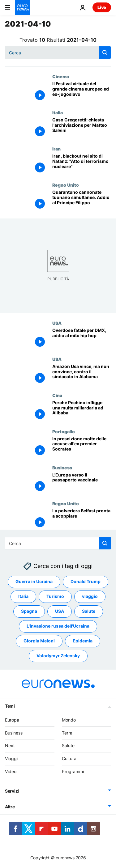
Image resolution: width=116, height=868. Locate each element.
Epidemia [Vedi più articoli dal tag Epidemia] (83, 641)
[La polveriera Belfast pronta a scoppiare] (82, 519)
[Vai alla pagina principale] (22, 7)
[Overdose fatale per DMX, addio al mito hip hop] (82, 339)
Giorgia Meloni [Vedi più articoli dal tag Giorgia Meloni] (39, 641)
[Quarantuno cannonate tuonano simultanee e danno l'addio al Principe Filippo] (82, 200)
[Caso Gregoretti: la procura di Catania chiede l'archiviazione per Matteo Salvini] (82, 128)
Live (102, 7)
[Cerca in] (58, 53)
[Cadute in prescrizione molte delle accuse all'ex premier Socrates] (82, 447)
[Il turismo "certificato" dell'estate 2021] (82, 483)
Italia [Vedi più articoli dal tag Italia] (23, 597)
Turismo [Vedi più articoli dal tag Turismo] (55, 597)
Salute (68, 746)
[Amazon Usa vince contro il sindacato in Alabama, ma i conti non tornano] (82, 375)
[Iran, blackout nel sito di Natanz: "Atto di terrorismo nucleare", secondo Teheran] (82, 164)
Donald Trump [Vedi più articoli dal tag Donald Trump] (86, 582)
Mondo (69, 720)
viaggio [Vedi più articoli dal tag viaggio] (90, 597)
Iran (56, 149)
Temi (10, 706)
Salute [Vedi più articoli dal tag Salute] (89, 611)
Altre (10, 807)
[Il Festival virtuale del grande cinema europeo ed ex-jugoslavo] (82, 92)
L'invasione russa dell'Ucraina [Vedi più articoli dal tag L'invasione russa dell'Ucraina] (58, 626)
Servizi (12, 791)
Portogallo (64, 431)
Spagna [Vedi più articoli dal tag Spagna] (29, 611)
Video (11, 771)
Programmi (73, 771)
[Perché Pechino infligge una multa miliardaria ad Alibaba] (82, 411)
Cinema (61, 76)
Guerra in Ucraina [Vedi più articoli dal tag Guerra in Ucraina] (34, 582)
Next (10, 746)
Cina (57, 395)
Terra (67, 733)
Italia (58, 112)
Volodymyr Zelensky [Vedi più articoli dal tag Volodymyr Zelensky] (58, 656)
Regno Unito (66, 185)
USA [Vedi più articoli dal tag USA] (60, 611)
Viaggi (11, 758)
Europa (12, 720)
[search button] (105, 53)
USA (57, 323)
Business (62, 468)
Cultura (69, 758)
